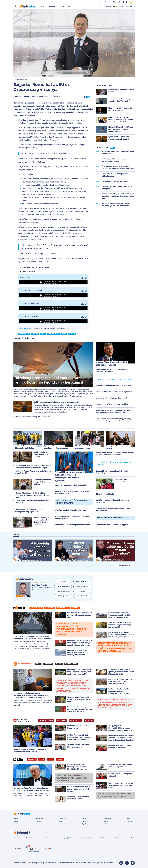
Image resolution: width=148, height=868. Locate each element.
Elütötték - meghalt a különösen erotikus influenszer (88, 447)
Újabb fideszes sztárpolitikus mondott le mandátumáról (56, 402)
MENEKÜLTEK (75, 721)
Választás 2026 (53, 6)
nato (64, 334)
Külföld (16, 821)
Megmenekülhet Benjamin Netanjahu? (111, 398)
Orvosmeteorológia (86, 838)
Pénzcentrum (36, 608)
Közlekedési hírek (50, 838)
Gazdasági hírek (118, 838)
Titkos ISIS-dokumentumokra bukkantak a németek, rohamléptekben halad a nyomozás (69, 476)
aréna (43, 334)
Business (32, 759)
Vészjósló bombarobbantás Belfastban (70, 510)
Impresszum (52, 863)
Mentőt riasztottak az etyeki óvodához (115, 379)
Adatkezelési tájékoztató (66, 863)
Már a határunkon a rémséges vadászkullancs (73, 525)
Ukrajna (63, 6)
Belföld (30, 328)
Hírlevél (129, 821)
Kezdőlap (23, 328)
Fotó (129, 819)
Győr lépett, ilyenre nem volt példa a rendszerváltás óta (24, 447)
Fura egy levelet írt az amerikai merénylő (118, 447)
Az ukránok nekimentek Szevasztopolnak (71, 485)
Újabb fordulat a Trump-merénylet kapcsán (41, 454)
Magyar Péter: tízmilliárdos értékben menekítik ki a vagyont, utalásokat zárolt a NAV (32, 495)
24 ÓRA (112, 148)
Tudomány (39, 819)
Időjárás (130, 824)
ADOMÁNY (89, 721)
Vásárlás (48, 664)
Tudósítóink (62, 819)
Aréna (133, 838)
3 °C (132, 2)
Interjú (61, 821)
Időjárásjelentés (67, 838)
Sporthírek (103, 838)
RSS (102, 863)
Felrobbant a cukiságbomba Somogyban (112, 525)
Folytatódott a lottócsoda (112, 518)
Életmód (61, 824)
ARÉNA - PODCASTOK (126, 6)
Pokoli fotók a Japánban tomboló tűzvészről (113, 386)
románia (72, 334)
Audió (106, 821)
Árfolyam (49, 608)
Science (60, 759)
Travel (51, 759)
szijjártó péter (54, 334)
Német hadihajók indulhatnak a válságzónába (114, 392)
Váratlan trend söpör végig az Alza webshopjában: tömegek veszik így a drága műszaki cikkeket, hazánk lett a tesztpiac (31, 695)
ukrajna (35, 334)
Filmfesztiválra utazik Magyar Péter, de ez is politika (42, 482)
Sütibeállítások (109, 863)
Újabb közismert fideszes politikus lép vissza (33, 417)
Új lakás (76, 608)
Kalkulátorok (71, 664)
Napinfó (84, 824)
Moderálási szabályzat (82, 863)
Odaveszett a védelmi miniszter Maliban (112, 404)
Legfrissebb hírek (32, 838)
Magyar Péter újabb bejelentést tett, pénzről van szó (112, 364)
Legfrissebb (108, 819)
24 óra (43, 6)
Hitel (38, 664)
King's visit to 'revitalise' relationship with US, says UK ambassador (72, 778)
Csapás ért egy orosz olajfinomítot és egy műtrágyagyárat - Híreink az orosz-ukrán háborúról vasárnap (71, 629)
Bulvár (84, 819)
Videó (106, 824)
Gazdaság (16, 824)
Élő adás (63, 582)
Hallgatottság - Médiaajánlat (38, 863)
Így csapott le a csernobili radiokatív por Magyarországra (56, 447)
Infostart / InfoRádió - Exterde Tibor (28, 97)
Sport (42, 759)
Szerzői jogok (95, 863)
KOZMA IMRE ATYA (46, 721)
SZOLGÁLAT (62, 721)
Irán (69, 6)
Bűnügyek (85, 821)
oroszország (24, 334)
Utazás (59, 664)
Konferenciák (63, 608)
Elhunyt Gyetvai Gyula (105, 494)
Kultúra (38, 821)
